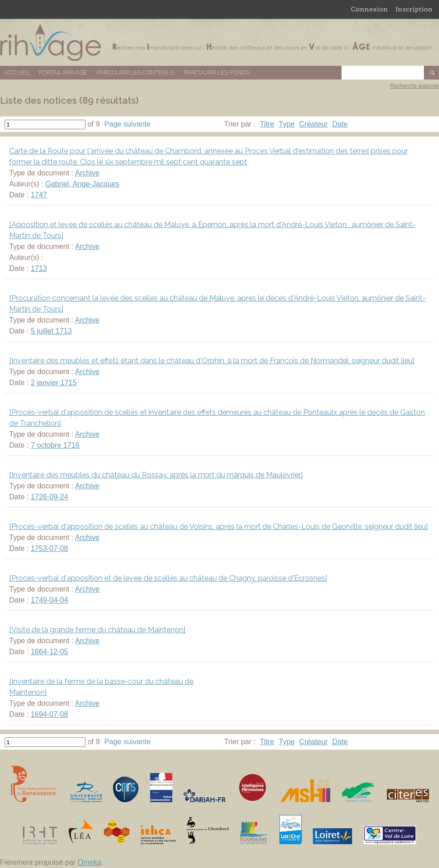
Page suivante (127, 124)
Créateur (313, 124)
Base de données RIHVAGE (219, 42)
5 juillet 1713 (51, 331)
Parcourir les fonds (217, 72)
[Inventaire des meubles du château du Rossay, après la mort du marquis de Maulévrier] (156, 475)
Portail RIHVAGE (63, 72)
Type (287, 124)
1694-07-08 (49, 714)
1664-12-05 (49, 652)
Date (340, 124)
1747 (39, 195)
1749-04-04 (49, 600)
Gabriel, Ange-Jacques (82, 184)
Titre (267, 124)
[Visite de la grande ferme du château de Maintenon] (97, 630)
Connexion (369, 9)
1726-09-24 (49, 497)
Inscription (414, 9)
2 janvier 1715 (54, 383)
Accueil (17, 72)
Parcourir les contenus (136, 72)
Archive (87, 173)
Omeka (90, 862)
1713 (39, 268)
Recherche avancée (415, 86)
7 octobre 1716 (55, 445)
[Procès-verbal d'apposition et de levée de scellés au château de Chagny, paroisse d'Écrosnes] (168, 578)
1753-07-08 (49, 548)
